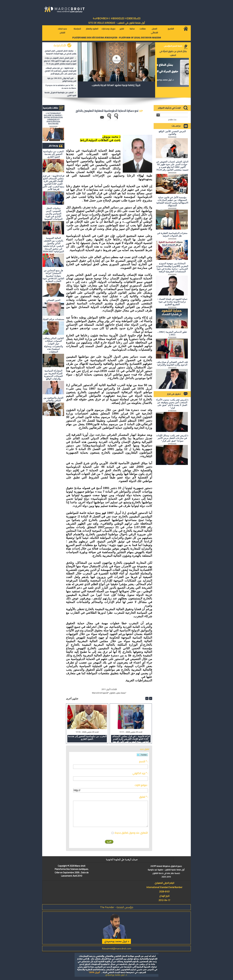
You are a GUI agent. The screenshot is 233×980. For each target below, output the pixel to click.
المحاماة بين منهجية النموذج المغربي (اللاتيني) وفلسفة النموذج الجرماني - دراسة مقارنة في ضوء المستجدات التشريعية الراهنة (172, 267)
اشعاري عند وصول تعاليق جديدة (131, 833)
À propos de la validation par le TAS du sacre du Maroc (61, 87)
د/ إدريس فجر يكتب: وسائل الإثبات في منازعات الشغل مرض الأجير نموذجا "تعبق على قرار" (172, 438)
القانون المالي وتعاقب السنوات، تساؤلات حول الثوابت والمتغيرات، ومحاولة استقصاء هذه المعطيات (53, 345)
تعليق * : (143, 797)
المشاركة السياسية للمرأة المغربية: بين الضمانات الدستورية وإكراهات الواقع (53, 375)
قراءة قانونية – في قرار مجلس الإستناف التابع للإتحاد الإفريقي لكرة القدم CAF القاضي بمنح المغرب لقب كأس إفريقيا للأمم (60, 71)
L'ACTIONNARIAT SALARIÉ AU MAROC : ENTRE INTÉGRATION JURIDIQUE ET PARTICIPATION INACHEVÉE (53, 119)
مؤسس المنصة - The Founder (117, 907)
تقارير (122, 29)
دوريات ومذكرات (108, 29)
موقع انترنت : (141, 785)
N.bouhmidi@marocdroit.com (116, 948)
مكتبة (132, 29)
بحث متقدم (172, 120)
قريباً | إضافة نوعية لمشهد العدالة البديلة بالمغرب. (116, 85)
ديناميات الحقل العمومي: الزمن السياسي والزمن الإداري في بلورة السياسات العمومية (60, 52)
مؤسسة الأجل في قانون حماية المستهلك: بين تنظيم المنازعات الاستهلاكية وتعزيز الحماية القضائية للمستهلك (172, 201)
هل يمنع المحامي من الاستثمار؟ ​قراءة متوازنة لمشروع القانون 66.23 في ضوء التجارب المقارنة (53, 276)
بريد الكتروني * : (140, 773)
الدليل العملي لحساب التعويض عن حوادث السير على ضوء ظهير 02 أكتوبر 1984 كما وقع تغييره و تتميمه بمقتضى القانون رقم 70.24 (60, 61)
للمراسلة (77, 29)
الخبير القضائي (53, 300)
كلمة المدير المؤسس (173, 46)
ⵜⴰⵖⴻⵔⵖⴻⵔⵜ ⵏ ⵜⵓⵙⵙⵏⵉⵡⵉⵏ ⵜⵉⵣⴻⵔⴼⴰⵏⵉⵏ (116, 19)
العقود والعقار (92, 29)
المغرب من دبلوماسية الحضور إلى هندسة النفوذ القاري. (60, 94)
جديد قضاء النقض (62, 31)
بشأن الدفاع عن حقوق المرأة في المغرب (173, 53)
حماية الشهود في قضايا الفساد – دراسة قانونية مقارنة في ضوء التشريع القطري (172, 302)
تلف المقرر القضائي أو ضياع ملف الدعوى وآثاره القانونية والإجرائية (172, 363)
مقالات (143, 29)
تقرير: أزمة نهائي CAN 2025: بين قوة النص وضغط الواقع (62, 80)
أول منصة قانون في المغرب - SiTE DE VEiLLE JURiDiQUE (117, 23)
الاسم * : (143, 761)
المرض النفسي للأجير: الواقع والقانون (172, 133)
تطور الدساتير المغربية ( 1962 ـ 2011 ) (172, 333)
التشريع (171, 29)
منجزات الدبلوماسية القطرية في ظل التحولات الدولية (172, 234)
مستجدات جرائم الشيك (53, 319)
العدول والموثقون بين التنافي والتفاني (53, 399)
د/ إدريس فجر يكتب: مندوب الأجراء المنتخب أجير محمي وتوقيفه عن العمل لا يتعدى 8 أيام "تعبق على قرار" (172, 404)
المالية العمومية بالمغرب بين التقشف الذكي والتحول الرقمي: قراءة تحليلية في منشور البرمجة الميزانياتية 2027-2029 (53, 245)
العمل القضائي (154, 31)
